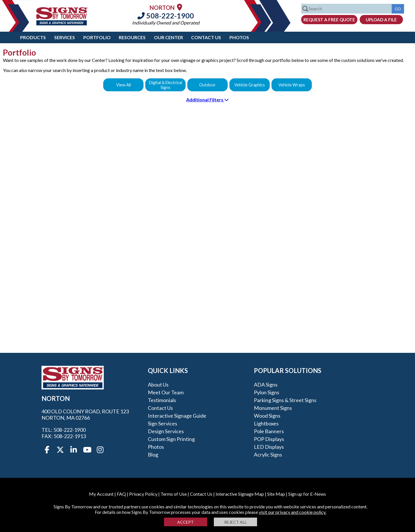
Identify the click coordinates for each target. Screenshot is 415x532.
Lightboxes (266, 423)
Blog (153, 455)
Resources (132, 37)
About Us (158, 385)
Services (65, 37)
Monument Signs (273, 408)
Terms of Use (174, 494)
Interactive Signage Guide (177, 416)
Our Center (168, 37)
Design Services (166, 431)
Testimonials (162, 400)
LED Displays (269, 447)
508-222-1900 (166, 16)
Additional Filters (207, 100)
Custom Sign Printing (171, 439)
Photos (239, 37)
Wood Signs (267, 416)
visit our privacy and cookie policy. (293, 512)
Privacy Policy (143, 494)
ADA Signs (266, 385)
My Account (101, 494)
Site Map (276, 494)
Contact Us (206, 37)
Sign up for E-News (307, 494)
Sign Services (163, 423)
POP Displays (269, 439)
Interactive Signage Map (240, 494)
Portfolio (97, 37)
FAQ (121, 494)
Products (33, 37)
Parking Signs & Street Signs (285, 400)
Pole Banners (269, 431)
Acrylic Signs (268, 455)
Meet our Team (166, 392)
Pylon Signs (267, 392)
